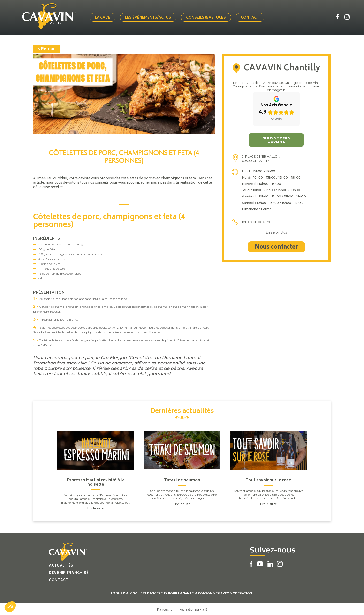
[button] (10, 607)
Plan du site (165, 608)
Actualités (61, 565)
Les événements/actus (149, 18)
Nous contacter (276, 246)
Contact (251, 18)
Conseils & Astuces (207, 18)
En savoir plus (276, 232)
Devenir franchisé (69, 572)
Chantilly (57, 24)
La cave (103, 18)
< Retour (46, 48)
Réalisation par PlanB (193, 608)
